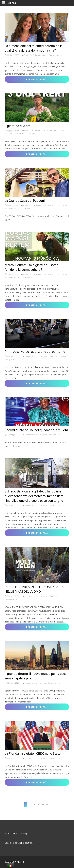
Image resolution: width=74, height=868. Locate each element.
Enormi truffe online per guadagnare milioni (36, 430)
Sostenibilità (53, 131)
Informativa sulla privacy (16, 833)
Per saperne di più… (37, 79)
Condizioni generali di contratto (19, 843)
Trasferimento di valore (39, 55)
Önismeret (62, 356)
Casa (50, 55)
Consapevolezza (59, 55)
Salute (26, 55)
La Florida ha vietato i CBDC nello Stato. (33, 754)
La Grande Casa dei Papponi (25, 201)
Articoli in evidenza (59, 205)
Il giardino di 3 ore (18, 126)
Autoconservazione (20, 134)
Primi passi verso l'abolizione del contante (35, 352)
